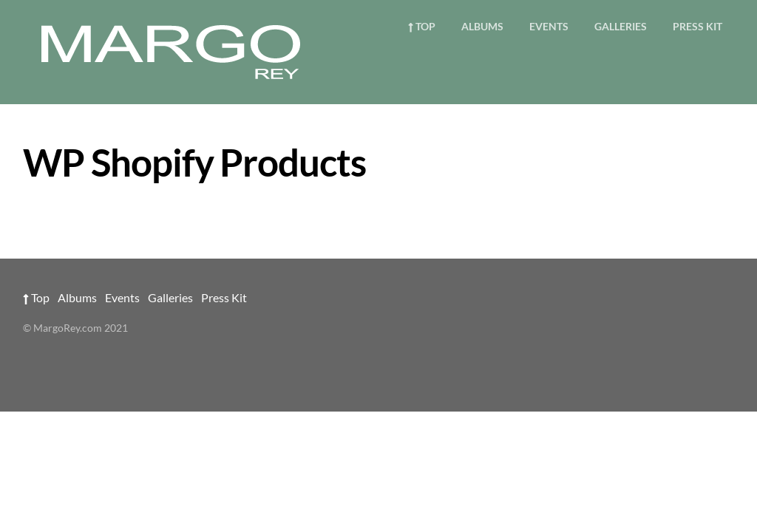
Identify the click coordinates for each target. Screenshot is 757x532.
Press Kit (697, 26)
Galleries (621, 26)
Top (422, 26)
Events (549, 26)
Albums (482, 26)
